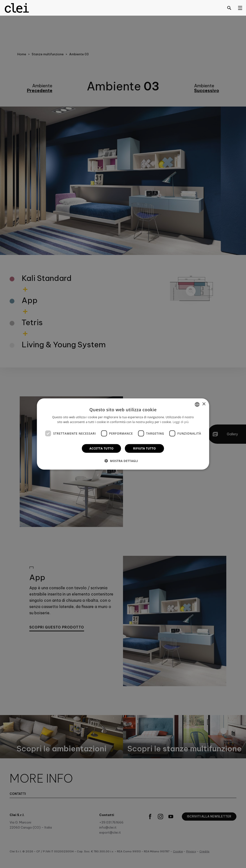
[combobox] (197, 404)
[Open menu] (240, 8)
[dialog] (123, 434)
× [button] (204, 404)
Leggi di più (181, 422)
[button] (123, 461)
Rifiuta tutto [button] (145, 448)
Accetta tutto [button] (101, 448)
